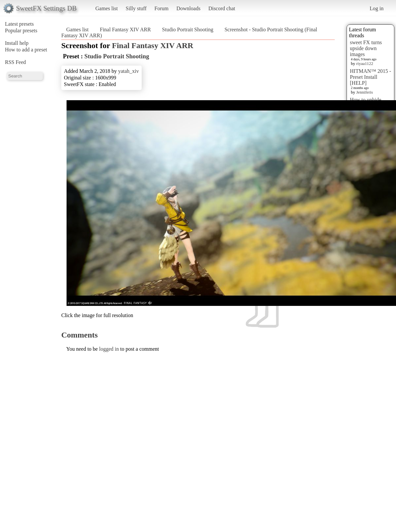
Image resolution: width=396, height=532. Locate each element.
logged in (109, 349)
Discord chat (222, 8)
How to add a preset (26, 50)
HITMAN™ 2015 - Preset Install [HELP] (370, 77)
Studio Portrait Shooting (188, 30)
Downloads (188, 8)
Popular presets (21, 30)
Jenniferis (365, 92)
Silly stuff (136, 8)
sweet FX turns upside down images (366, 48)
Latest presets (19, 24)
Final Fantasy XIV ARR (125, 30)
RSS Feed (15, 62)
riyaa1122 (365, 63)
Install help (17, 43)
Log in (377, 8)
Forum (162, 8)
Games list (107, 8)
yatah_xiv (128, 71)
